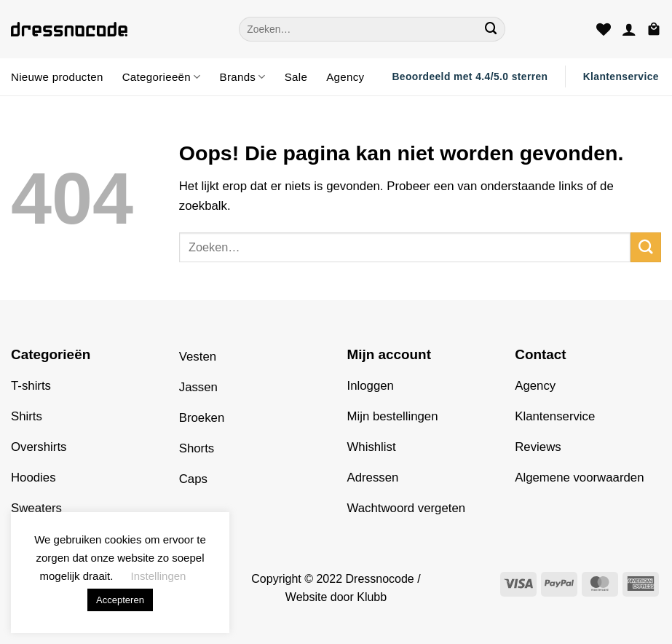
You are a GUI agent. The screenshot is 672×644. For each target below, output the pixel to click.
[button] (629, 29)
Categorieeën (162, 77)
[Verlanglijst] (604, 29)
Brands (243, 77)
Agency (345, 77)
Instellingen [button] (159, 576)
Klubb (372, 597)
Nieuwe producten (57, 77)
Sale (296, 77)
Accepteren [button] (120, 600)
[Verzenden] (491, 29)
